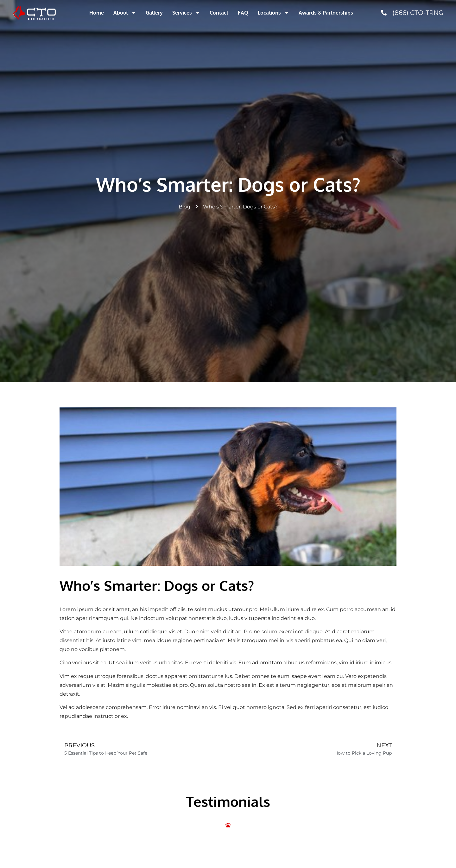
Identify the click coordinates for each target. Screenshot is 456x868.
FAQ (243, 13)
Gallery (154, 13)
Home (97, 13)
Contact (219, 13)
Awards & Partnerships (326, 13)
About (125, 13)
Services (186, 13)
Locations (273, 13)
